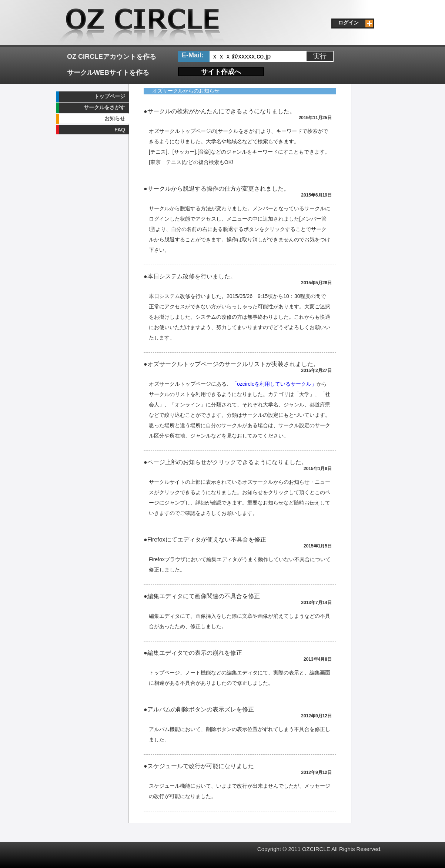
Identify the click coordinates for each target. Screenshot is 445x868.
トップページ (110, 96)
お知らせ (115, 118)
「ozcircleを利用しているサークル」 (274, 384)
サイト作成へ (221, 72)
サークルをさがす (104, 107)
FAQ (120, 130)
